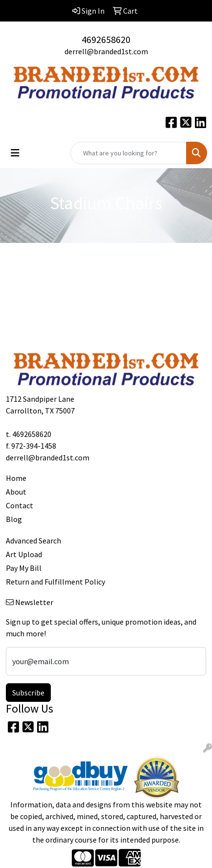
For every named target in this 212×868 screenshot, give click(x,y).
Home (16, 478)
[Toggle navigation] (15, 153)
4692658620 (106, 39)
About (16, 492)
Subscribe (28, 693)
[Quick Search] (128, 153)
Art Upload (24, 554)
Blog (14, 519)
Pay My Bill (24, 568)
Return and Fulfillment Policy (55, 582)
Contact (20, 505)
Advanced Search (33, 541)
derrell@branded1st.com (106, 51)
